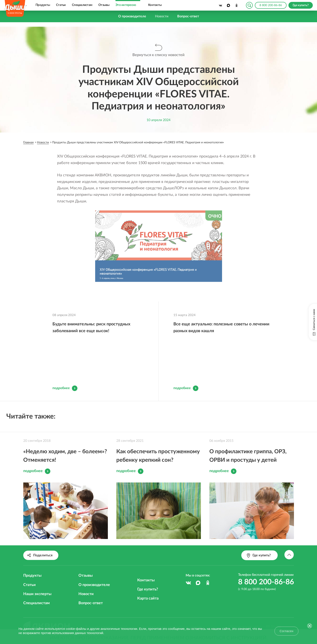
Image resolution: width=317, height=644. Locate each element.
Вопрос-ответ (188, 16)
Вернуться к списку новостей (158, 55)
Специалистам (82, 5)
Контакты (155, 5)
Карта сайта (148, 592)
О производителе (132, 16)
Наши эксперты (37, 588)
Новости (162, 16)
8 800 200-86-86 (271, 5)
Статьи (61, 5)
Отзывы (104, 5)
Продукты (43, 5)
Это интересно (126, 5)
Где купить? (148, 583)
